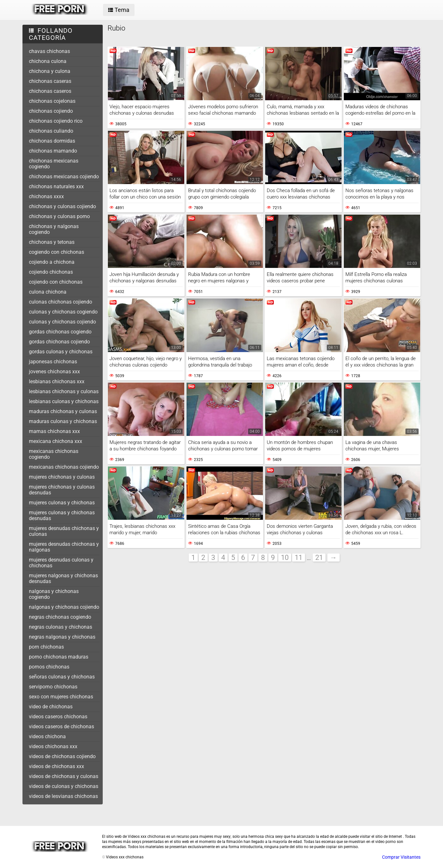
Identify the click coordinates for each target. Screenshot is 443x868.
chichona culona (48, 61)
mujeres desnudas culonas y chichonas (61, 563)
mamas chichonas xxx (54, 431)
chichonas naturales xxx (56, 186)
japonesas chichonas (53, 362)
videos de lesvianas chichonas (63, 796)
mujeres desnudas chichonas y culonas (64, 531)
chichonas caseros (50, 91)
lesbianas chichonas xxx (57, 381)
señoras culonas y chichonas (62, 677)
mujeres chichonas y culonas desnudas (62, 490)
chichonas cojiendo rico (56, 121)
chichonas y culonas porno (59, 216)
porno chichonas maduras (59, 657)
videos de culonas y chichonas (64, 786)
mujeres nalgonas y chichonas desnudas (63, 578)
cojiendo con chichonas (56, 282)
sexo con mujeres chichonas (61, 697)
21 (319, 558)
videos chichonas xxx (53, 746)
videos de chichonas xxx (56, 766)
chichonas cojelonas (52, 101)
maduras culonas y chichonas (63, 421)
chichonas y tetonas (52, 242)
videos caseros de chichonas (61, 726)
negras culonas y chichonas (61, 627)
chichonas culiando (51, 131)
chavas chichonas (49, 51)
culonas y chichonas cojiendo (62, 322)
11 (299, 558)
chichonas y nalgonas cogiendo (54, 229)
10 (285, 558)
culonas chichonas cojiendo (61, 302)
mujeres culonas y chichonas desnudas (62, 515)
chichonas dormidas (52, 141)
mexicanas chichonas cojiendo (64, 467)
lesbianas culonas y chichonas (64, 401)
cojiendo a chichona (52, 262)
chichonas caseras (50, 81)
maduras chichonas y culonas (63, 411)
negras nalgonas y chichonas (62, 637)
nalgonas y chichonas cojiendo (64, 607)
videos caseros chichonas (58, 717)
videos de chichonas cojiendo (62, 756)
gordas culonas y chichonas (61, 352)
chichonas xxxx (46, 196)
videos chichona (47, 736)
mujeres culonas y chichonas (62, 503)
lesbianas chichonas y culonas (64, 391)
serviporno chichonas (53, 687)
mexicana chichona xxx (56, 441)
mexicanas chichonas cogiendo (54, 454)
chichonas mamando (53, 151)
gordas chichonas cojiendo (59, 342)
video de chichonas (51, 707)
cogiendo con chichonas (56, 252)
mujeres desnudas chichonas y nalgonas (64, 547)
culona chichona (48, 292)
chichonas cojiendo (51, 111)
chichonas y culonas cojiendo (62, 206)
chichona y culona (50, 71)
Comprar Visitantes (401, 857)
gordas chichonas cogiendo (60, 332)
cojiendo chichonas (51, 272)
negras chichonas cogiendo (60, 617)
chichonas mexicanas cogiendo (54, 164)
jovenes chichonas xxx (54, 372)
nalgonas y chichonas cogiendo (54, 594)
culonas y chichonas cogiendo (63, 312)
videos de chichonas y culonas (64, 776)
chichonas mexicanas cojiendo (64, 177)
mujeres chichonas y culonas (62, 477)
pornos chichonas (49, 667)
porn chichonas (46, 647)
